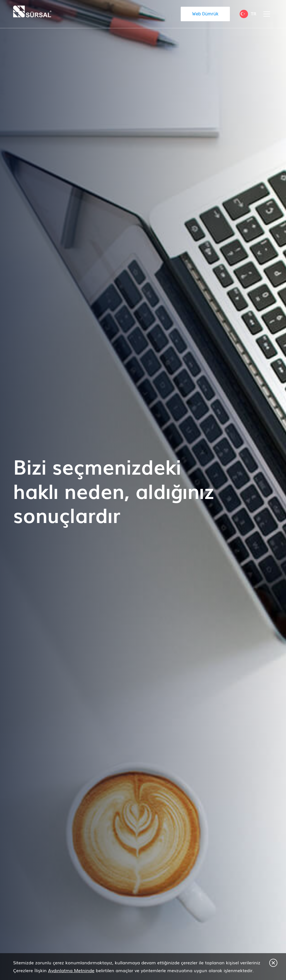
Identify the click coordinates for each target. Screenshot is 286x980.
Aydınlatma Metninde (71, 970)
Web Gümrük (205, 14)
